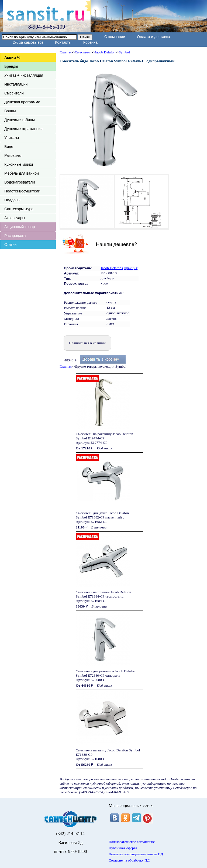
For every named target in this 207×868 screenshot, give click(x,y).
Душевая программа (22, 102)
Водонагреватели (20, 182)
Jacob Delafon (105, 52)
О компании (115, 37)
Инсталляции (16, 84)
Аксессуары (15, 218)
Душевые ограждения (23, 129)
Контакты (63, 42)
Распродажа (15, 236)
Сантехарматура (19, 209)
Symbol (124, 52)
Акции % (12, 57)
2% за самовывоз (28, 42)
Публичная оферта (123, 848)
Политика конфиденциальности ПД (136, 854)
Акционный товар (20, 227)
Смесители (14, 93)
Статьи (10, 245)
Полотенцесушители (22, 191)
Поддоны (12, 200)
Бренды (11, 66)
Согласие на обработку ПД (129, 860)
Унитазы (12, 138)
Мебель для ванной (22, 173)
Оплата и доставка (153, 37)
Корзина (90, 42)
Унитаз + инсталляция (24, 75)
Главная (66, 52)
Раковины (13, 155)
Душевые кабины (20, 120)
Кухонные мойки (19, 164)
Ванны (10, 111)
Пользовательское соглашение (132, 842)
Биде (9, 147)
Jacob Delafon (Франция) (120, 268)
